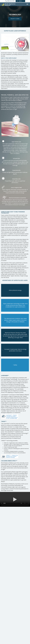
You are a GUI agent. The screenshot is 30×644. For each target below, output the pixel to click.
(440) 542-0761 (11, 1)
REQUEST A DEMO (15, 19)
